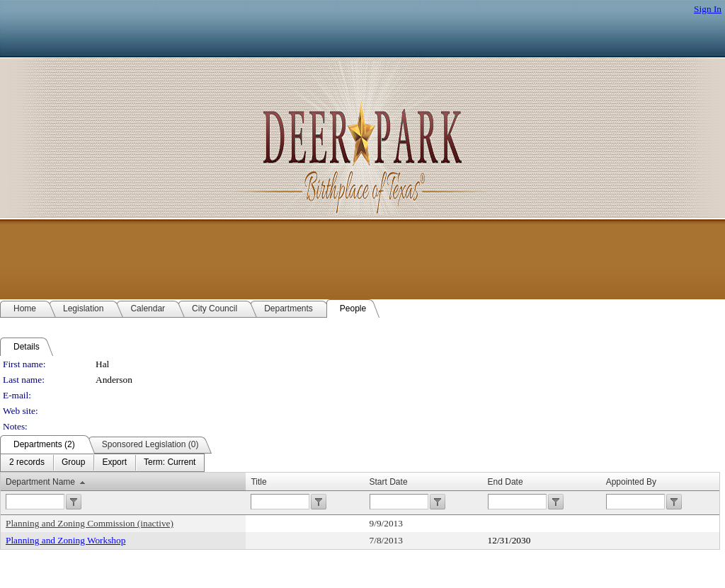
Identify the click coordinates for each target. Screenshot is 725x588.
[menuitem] (27, 463)
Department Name (40, 482)
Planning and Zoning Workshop (65, 540)
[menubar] (102, 463)
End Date (506, 482)
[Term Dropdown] (170, 463)
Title (258, 482)
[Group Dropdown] (73, 463)
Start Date (389, 482)
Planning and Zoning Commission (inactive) (90, 523)
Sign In (708, 9)
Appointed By (631, 482)
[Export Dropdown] (114, 463)
